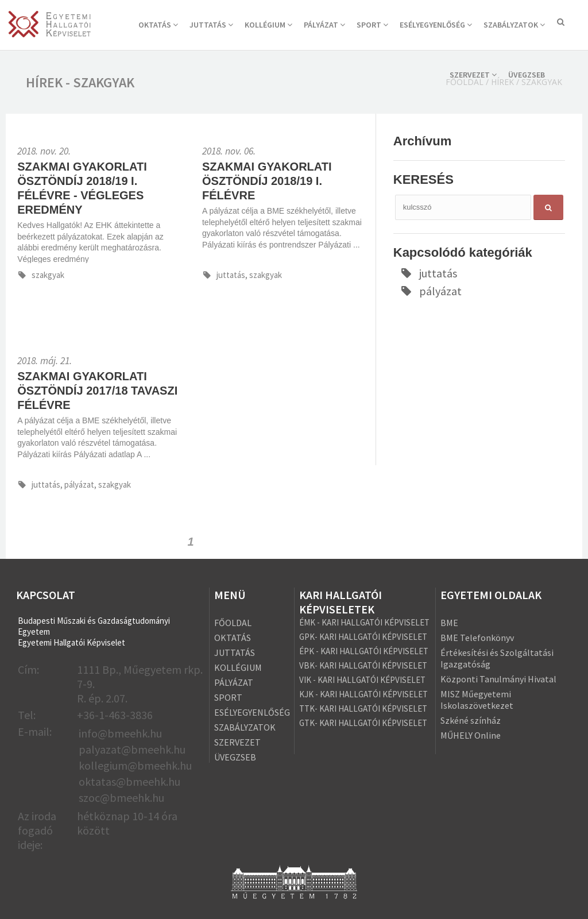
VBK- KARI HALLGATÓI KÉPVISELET (363, 665)
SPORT (372, 25)
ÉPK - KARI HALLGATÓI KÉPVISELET (364, 651)
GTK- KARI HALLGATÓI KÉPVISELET (363, 723)
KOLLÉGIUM (268, 25)
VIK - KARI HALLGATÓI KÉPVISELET (362, 680)
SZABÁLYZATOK (514, 25)
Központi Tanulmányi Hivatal (498, 679)
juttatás (428, 273)
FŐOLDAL (233, 623)
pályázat (431, 291)
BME (449, 623)
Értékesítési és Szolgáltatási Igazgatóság (497, 658)
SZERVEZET (473, 75)
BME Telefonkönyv (477, 638)
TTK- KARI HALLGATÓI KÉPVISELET (363, 708)
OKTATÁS (158, 25)
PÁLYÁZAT (324, 25)
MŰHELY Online (471, 735)
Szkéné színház (471, 720)
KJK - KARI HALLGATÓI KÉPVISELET (363, 694)
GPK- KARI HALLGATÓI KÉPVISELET (363, 637)
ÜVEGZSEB (527, 75)
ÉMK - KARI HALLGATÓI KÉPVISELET (364, 622)
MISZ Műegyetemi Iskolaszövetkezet (477, 700)
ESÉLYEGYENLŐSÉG (436, 25)
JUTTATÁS (211, 25)
